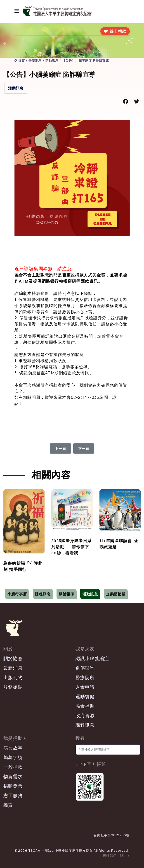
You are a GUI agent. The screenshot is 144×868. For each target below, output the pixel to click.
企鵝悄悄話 (116, 594)
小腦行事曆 (17, 594)
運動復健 (85, 696)
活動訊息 (16, 88)
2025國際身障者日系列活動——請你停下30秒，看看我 (71, 547)
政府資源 (85, 715)
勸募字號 (13, 757)
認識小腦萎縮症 (92, 658)
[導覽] (17, 11)
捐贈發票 (13, 786)
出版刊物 (13, 677)
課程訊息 (43, 594)
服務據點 (13, 687)
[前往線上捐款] (115, 31)
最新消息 (13, 668)
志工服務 (13, 795)
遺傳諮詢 (85, 668)
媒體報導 (67, 594)
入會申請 (85, 687)
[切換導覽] (6, 586)
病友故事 (13, 748)
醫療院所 (85, 677)
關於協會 (13, 658)
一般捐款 (13, 767)
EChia (125, 855)
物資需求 (13, 776)
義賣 (8, 805)
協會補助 (85, 706)
